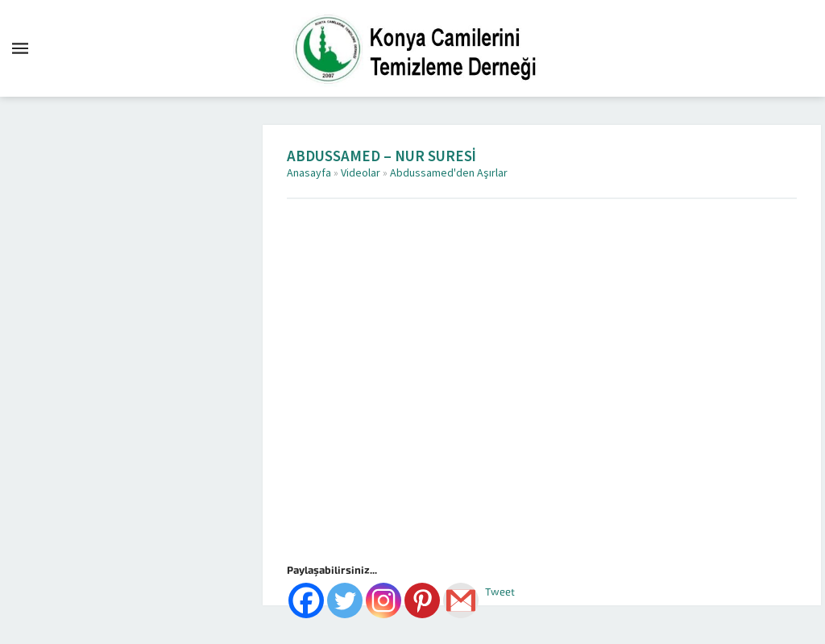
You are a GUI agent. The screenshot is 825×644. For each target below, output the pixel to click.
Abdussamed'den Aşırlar (449, 173)
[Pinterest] (422, 600)
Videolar (361, 173)
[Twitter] (345, 600)
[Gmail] (461, 600)
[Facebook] (306, 600)
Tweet (500, 592)
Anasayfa (309, 173)
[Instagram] (383, 600)
